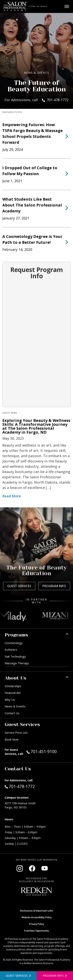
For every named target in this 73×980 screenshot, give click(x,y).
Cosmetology (14, 643)
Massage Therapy (17, 663)
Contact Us (12, 713)
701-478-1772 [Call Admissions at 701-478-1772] (20, 786)
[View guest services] (18, 976)
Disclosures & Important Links (36, 911)
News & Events (15, 706)
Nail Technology (15, 656)
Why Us (10, 700)
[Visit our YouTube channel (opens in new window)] (45, 868)
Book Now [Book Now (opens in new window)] (12, 739)
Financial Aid (13, 693)
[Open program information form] (55, 976)
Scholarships (13, 686)
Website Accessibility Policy (37, 917)
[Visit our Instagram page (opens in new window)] (20, 868)
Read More (12, 496)
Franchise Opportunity (36, 931)
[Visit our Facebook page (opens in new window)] (32, 868)
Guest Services (19, 586)
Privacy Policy (37, 924)
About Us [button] (15, 678)
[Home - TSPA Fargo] (15, 6)
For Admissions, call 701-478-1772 (36, 100)
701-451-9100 (47, 751)
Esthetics (11, 650)
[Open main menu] (67, 6)
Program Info (54, 586)
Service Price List (16, 732)
